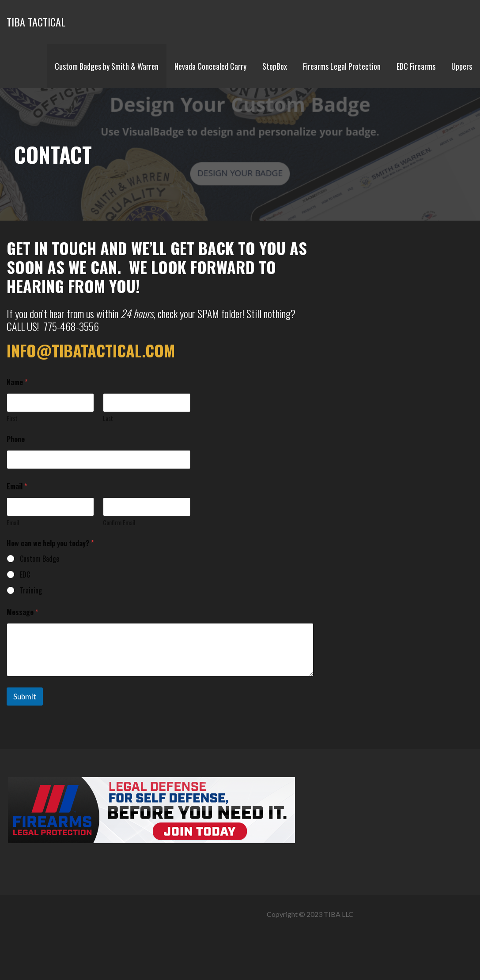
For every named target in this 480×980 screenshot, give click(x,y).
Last (108, 418)
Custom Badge (40, 559)
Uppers (462, 66)
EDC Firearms (416, 66)
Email (13, 522)
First (12, 418)
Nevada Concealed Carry (210, 66)
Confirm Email (119, 522)
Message (22, 612)
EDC (25, 575)
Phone (16, 439)
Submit (25, 697)
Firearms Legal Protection (342, 66)
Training (31, 591)
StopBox (275, 66)
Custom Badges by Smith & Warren (107, 66)
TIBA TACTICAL (36, 22)
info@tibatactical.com (91, 350)
